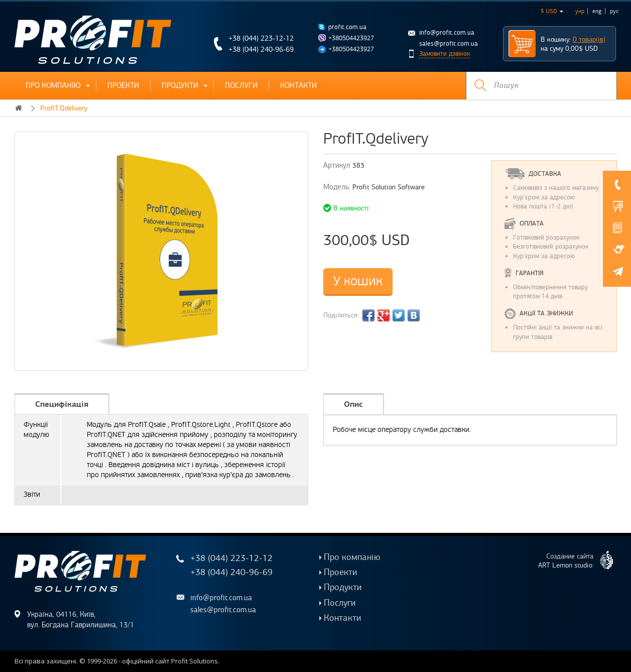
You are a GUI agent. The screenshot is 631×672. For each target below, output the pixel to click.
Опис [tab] (353, 404)
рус (614, 11)
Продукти (180, 85)
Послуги (241, 85)
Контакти (298, 85)
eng (597, 11)
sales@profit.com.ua (449, 44)
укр (580, 11)
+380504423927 (351, 38)
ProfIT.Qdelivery (64, 108)
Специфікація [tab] (62, 404)
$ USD (552, 11)
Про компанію (53, 85)
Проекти (123, 85)
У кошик (358, 281)
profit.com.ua (347, 27)
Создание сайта (580, 560)
